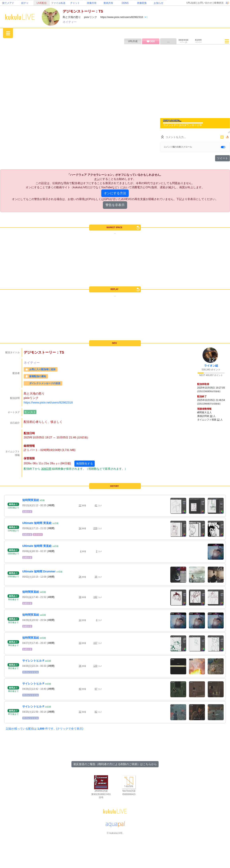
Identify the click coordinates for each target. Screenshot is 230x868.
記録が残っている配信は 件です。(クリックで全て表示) (45, 729)
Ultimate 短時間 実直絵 (37, 523)
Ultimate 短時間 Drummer (39, 571)
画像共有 (92, 3)
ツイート (222, 158)
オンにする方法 (115, 193)
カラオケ (38, 535)
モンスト (30, 412)
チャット (75, 3)
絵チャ (25, 3)
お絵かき (27, 512)
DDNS (125, 3)
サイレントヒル (31, 672)
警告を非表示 (115, 205)
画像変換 (142, 3)
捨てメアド (8, 3)
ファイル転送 (58, 3)
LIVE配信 (42, 3)
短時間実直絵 (31, 500)
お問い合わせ (205, 3)
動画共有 (108, 3)
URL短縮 (191, 3)
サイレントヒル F (33, 661)
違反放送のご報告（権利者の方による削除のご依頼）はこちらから (115, 764)
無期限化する (85, 464)
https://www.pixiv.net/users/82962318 (48, 402)
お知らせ (159, 3)
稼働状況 (219, 3)
